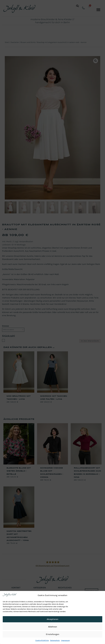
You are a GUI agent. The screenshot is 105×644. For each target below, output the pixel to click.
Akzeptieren (52, 619)
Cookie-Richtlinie (42, 640)
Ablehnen (53, 627)
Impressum (65, 640)
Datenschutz (55, 640)
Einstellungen (53, 634)
